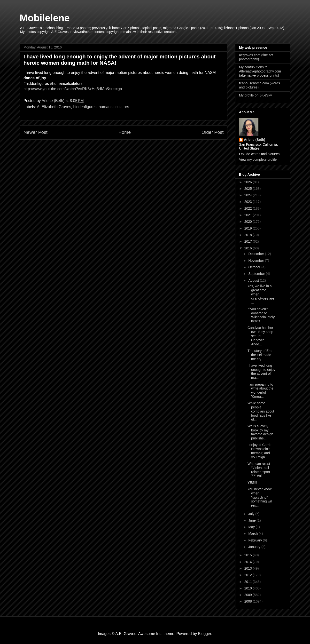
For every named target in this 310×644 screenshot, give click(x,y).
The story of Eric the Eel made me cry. (260, 355)
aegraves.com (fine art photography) (256, 57)
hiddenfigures (85, 107)
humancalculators (114, 107)
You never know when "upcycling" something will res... (260, 497)
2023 (249, 202)
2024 (249, 195)
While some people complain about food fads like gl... (261, 411)
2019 (249, 228)
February (256, 540)
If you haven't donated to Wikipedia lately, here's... (261, 315)
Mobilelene (45, 18)
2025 (249, 189)
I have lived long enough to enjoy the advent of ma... (261, 372)
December (256, 254)
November (256, 261)
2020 (249, 222)
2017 (249, 241)
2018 (249, 235)
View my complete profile (258, 159)
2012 (249, 575)
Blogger (204, 634)
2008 (249, 601)
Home (125, 132)
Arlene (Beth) (255, 140)
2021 (249, 215)
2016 (249, 248)
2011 (249, 582)
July (252, 514)
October (255, 267)
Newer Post (35, 132)
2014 (249, 562)
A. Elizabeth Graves (54, 107)
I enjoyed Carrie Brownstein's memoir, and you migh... (260, 451)
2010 (249, 588)
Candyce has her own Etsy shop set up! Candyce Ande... (260, 336)
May (252, 527)
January (255, 547)
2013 (249, 568)
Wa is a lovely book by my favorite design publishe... (260, 432)
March (253, 533)
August (254, 280)
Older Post (213, 132)
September (257, 274)
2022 (249, 208)
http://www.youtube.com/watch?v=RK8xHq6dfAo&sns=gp (73, 89)
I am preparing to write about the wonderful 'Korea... (260, 390)
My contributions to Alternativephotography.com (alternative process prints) (260, 71)
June (252, 520)
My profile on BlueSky (255, 95)
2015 (249, 555)
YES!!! (252, 483)
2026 (249, 182)
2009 (249, 595)
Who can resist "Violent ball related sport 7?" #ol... (259, 470)
